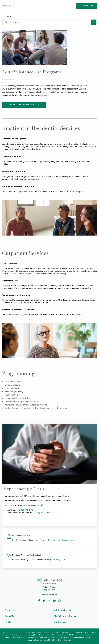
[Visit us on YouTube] (54, 601)
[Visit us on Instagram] (59, 601)
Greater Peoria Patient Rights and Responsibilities (32, 637)
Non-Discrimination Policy (22, 635)
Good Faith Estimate (63, 640)
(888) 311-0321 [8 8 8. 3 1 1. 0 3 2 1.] (50, 590)
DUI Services (60, 622)
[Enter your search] (49, 22)
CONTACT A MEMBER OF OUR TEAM (24, 105)
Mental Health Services (66, 616)
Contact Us (10, 610)
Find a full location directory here (59, 540)
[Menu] (5, 16)
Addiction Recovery (64, 610)
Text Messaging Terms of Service (75, 632)
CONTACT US (87, 6)
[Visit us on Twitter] (44, 601)
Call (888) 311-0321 (60, 560)
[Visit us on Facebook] (39, 601)
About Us (9, 616)
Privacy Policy (54, 632)
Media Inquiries (50, 594)
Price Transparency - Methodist (64, 635)
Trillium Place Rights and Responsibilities (71, 637)
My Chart (9, 622)
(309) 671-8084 (26, 510)
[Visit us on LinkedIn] (49, 601)
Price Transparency (42, 635)
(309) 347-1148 (43, 513)
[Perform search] (94, 22)
